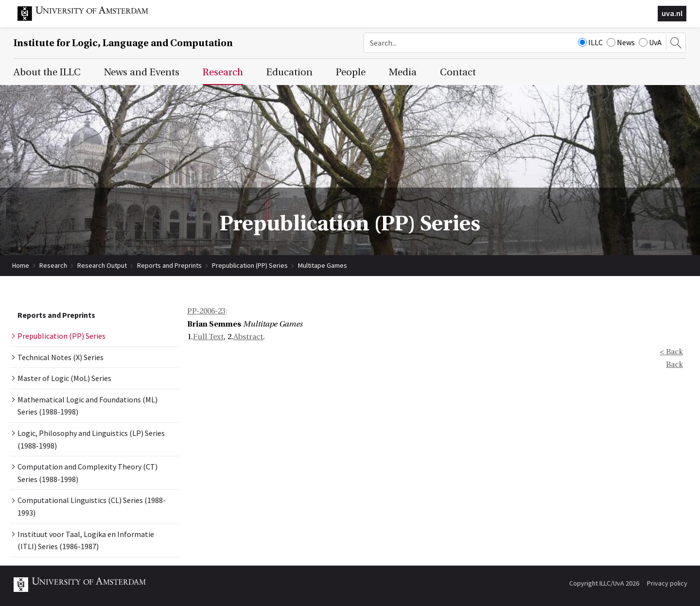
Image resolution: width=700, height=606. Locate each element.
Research (53, 265)
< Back (671, 352)
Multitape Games (323, 265)
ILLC (590, 42)
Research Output (102, 265)
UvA (650, 42)
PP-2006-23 (206, 311)
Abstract (248, 337)
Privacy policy (667, 583)
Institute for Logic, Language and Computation (123, 43)
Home (21, 265)
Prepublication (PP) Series (250, 265)
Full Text (208, 337)
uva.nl (672, 13)
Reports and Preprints (169, 265)
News (621, 42)
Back (674, 364)
